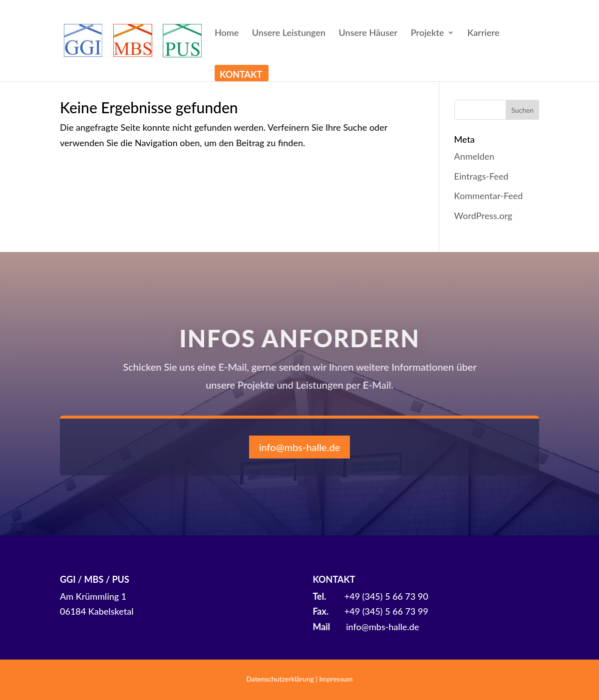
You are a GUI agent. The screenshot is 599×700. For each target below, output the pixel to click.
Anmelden (474, 156)
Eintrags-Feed (481, 176)
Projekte (428, 33)
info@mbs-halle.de (300, 447)
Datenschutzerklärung (280, 679)
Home (227, 33)
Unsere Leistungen (289, 33)
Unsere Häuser (368, 33)
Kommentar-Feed (489, 196)
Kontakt (241, 75)
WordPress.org (483, 216)
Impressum (336, 679)
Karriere (483, 33)
